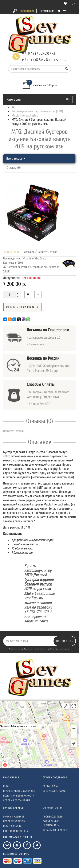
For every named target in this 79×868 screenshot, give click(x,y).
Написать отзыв (47, 252)
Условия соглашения (17, 800)
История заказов (14, 821)
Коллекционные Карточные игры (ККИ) (37, 111)
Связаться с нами (54, 791)
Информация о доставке (19, 791)
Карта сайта (50, 786)
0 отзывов (27, 252)
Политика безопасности (19, 796)
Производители (53, 817)
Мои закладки (12, 826)
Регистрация (47, 11)
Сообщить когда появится (22, 307)
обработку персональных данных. (58, 649)
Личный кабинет (14, 817)
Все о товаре (16, 159)
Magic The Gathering (25, 115)
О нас (7, 786)
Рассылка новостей (16, 831)
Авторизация (27, 11)
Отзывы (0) (14, 168)
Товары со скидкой (55, 830)
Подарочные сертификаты (51, 823)
